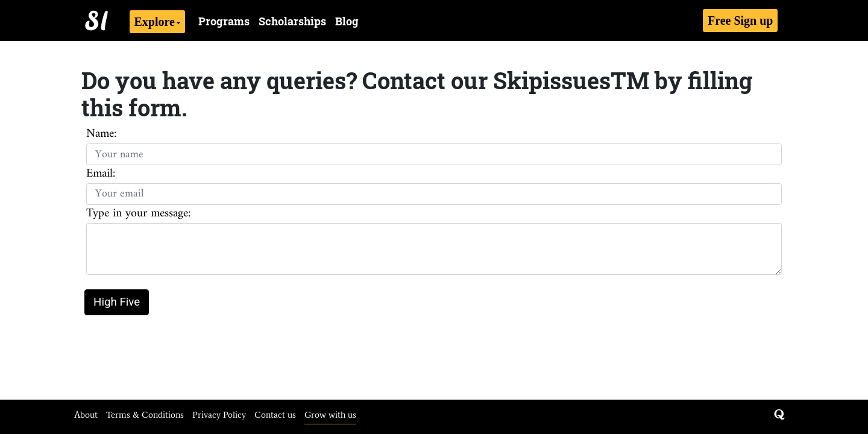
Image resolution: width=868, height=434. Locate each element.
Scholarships (292, 21)
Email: (101, 174)
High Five (117, 302)
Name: (101, 134)
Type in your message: (138, 214)
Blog (347, 21)
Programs (224, 21)
